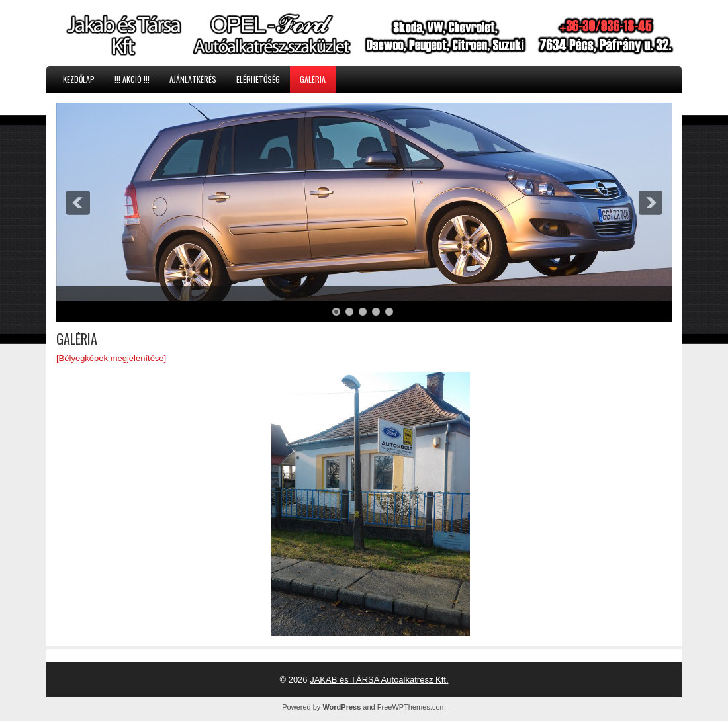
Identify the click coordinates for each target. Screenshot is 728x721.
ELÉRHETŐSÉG (258, 79)
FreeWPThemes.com (412, 707)
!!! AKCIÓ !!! (132, 79)
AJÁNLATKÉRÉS (193, 79)
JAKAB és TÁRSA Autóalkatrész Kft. (379, 680)
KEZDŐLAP (79, 79)
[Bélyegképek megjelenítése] (111, 358)
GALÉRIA (313, 79)
